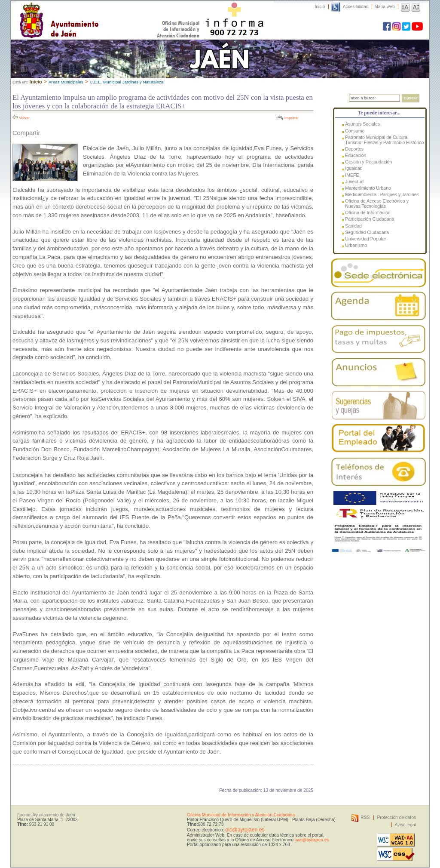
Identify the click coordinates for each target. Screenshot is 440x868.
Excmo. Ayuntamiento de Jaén (46, 815)
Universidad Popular (365, 239)
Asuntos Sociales (362, 124)
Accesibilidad (356, 7)
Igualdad (354, 168)
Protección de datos (396, 817)
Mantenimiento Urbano (368, 188)
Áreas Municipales (66, 82)
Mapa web (384, 7)
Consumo (355, 131)
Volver (24, 118)
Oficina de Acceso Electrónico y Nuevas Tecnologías (377, 203)
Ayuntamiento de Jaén (96, 12)
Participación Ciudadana (370, 219)
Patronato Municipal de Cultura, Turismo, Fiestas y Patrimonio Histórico (384, 140)
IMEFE (352, 175)
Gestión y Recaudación (368, 162)
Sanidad (353, 226)
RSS (365, 817)
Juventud (354, 182)
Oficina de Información (368, 212)
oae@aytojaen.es (312, 840)
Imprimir (292, 118)
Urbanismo (356, 245)
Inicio (320, 7)
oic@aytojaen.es (245, 830)
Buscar (411, 98)
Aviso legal (405, 825)
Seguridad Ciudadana (367, 232)
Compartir (26, 133)
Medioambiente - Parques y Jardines (382, 194)
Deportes (354, 149)
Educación (356, 155)
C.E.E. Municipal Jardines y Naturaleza (127, 82)
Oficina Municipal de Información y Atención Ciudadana (241, 815)
